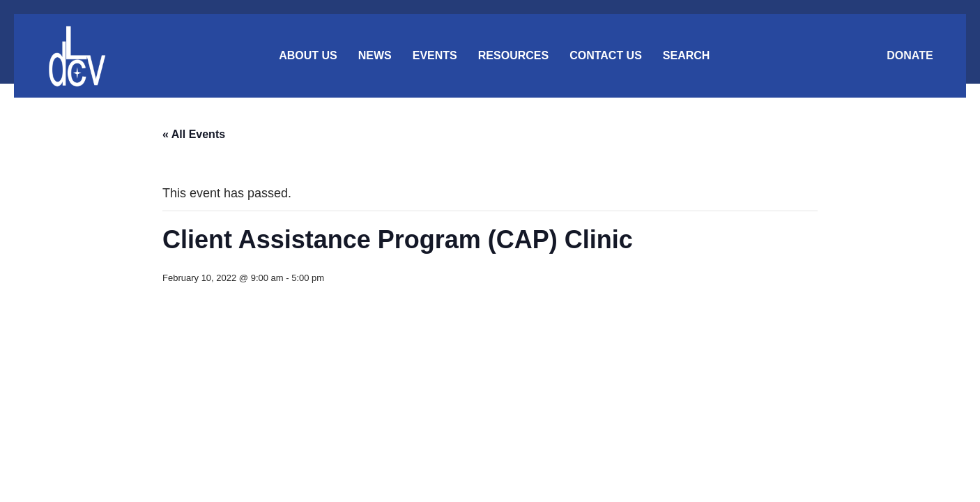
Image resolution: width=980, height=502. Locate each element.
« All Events (194, 134)
